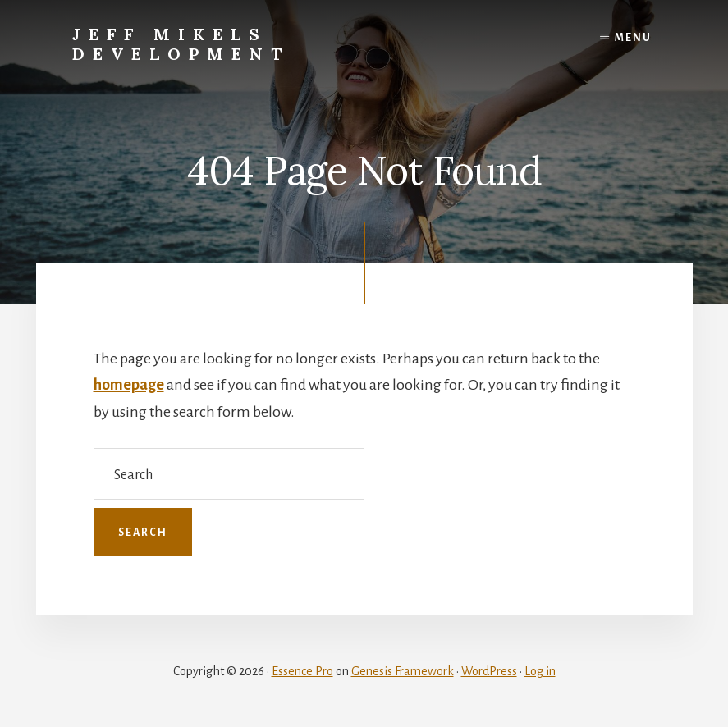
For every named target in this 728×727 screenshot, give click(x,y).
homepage (129, 385)
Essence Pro (302, 671)
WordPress (489, 671)
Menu (633, 38)
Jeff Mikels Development (181, 44)
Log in (540, 671)
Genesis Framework (403, 671)
